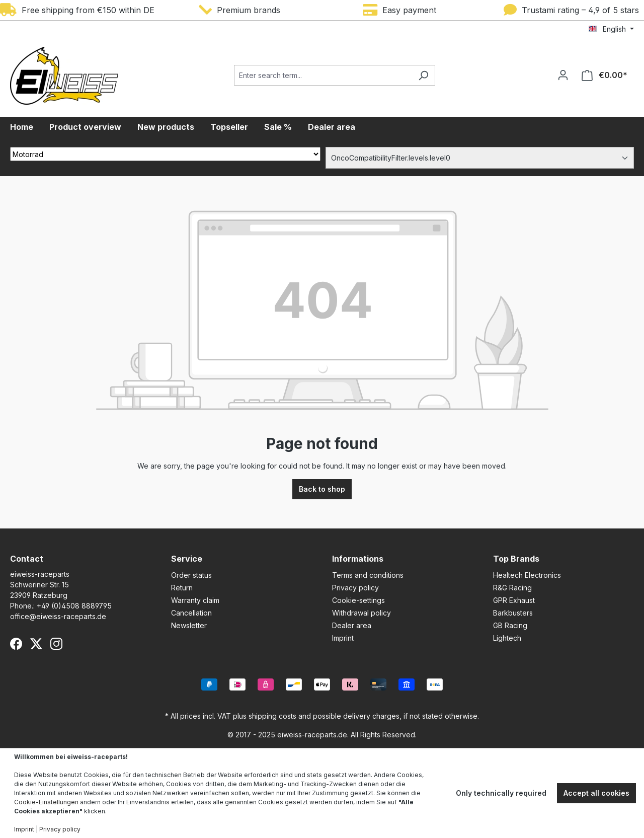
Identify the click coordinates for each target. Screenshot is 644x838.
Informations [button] (358, 559)
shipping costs (272, 716)
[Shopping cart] (605, 75)
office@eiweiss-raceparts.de (58, 616)
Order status (191, 575)
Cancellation (191, 613)
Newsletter (189, 625)
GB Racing (510, 625)
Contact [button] (27, 559)
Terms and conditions (368, 575)
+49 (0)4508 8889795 (74, 606)
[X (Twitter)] (36, 644)
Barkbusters (513, 613)
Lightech (507, 638)
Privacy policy (355, 588)
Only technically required (501, 793)
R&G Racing (512, 588)
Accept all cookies (596, 793)
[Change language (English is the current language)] (611, 29)
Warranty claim (195, 600)
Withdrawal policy (361, 613)
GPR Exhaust (514, 600)
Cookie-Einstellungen (46, 802)
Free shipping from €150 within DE (77, 10)
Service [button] (187, 559)
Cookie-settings (358, 600)
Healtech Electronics (527, 575)
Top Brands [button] (516, 559)
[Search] (423, 75)
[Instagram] (56, 644)
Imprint (343, 638)
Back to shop (322, 489)
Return (182, 588)
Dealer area (352, 625)
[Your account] (563, 75)
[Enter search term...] (323, 75)
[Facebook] (16, 644)
